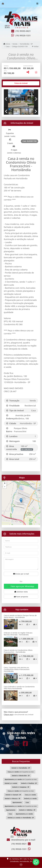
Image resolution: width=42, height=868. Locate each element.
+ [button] (5, 483)
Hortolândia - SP (26, 44)
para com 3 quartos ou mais (21, 772)
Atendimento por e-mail (21, 840)
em (21, 768)
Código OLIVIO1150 (20, 46)
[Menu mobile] (3, 4)
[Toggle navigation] (37, 4)
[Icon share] (17, 744)
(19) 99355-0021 (23, 31)
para (11, 783)
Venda (15, 44)
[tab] (11, 83)
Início (7, 44)
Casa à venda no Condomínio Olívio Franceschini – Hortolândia (18, 651)
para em (21, 818)
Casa (8, 46)
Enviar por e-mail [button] (21, 574)
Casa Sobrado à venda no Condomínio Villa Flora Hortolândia (19, 688)
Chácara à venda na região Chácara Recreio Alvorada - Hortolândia (18, 634)
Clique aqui (8, 714)
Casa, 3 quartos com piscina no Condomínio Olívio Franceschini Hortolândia (17, 669)
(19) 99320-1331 (23, 36)
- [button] (5, 487)
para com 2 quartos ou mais (21, 779)
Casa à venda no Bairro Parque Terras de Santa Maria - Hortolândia (20, 616)
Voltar (35, 46)
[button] (6, 99)
